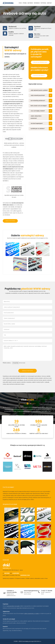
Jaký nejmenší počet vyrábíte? (41, 90)
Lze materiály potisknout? (41, 101)
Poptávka (43, 3)
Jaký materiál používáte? (41, 95)
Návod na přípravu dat (40, 62)
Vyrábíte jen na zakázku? (41, 129)
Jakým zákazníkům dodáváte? (41, 117)
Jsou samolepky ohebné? (41, 111)
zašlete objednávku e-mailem (32, 614)
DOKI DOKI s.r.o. (38, 641)
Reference (37, 3)
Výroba (25, 3)
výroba (8, 17)
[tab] (40, 90)
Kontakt (49, 3)
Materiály (30, 3)
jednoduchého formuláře (13, 606)
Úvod (20, 3)
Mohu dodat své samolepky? (41, 106)
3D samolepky (25, 641)
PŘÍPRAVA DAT (6, 173)
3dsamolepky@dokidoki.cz (32, 591)
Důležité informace (39, 76)
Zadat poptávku (10, 221)
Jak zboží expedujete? (41, 123)
